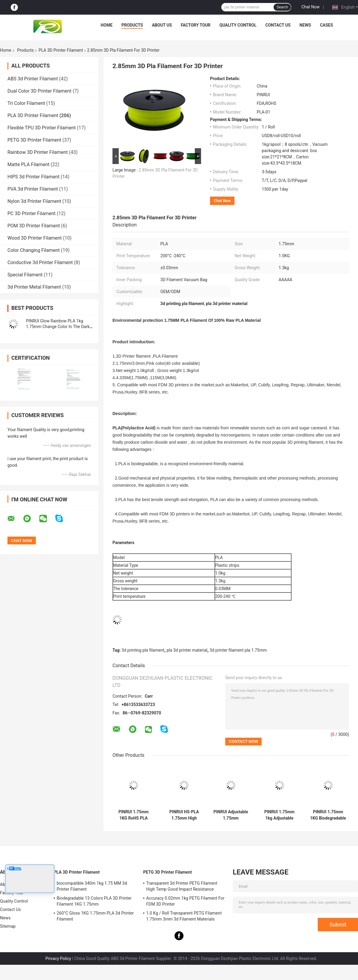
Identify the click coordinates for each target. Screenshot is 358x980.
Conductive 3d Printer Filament (40, 262)
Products (132, 25)
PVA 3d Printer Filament (33, 189)
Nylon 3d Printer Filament (34, 201)
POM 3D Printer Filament (34, 226)
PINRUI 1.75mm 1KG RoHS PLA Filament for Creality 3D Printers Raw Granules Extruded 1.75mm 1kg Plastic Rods (134, 815)
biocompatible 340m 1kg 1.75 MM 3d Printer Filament (92, 886)
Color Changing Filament (34, 250)
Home (107, 25)
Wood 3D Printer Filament (35, 238)
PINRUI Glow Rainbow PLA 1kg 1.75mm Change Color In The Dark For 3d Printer (58, 327)
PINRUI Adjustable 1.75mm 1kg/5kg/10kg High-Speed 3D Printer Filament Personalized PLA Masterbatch (231, 815)
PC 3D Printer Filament (31, 213)
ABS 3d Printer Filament (33, 79)
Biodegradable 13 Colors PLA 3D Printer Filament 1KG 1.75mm (94, 901)
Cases (326, 25)
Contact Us (278, 25)
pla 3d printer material (187, 650)
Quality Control (238, 25)
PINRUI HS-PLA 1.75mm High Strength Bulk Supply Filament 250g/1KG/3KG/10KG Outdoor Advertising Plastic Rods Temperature (184, 815)
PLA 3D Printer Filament (61, 50)
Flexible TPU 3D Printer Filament (42, 128)
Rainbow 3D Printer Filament (38, 152)
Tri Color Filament (26, 103)
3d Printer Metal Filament (34, 287)
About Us (162, 25)
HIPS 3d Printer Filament (34, 177)
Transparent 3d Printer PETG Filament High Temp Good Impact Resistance (182, 886)
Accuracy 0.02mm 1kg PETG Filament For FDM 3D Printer (185, 901)
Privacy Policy (58, 958)
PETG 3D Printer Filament (34, 140)
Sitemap (8, 926)
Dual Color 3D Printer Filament (40, 91)
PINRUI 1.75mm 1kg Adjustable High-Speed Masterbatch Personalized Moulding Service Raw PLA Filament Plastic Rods (279, 815)
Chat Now (310, 7)
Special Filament (25, 275)
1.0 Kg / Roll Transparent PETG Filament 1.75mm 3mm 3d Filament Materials (184, 916)
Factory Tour (196, 25)
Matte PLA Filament (28, 164)
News (305, 25)
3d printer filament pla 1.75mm (238, 650)
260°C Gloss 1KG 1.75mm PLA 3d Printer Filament (95, 916)
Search (282, 7)
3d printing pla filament (143, 650)
